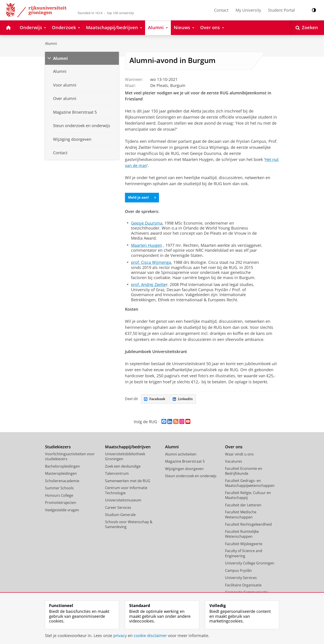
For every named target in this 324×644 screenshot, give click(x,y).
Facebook (155, 399)
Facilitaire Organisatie (243, 585)
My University (248, 10)
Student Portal (281, 10)
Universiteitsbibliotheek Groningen (125, 457)
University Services (241, 578)
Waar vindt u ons (239, 455)
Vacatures (234, 462)
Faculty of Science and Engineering (244, 554)
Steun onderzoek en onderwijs (191, 477)
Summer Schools (59, 489)
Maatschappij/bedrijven (128, 448)
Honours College (59, 496)
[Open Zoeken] (307, 28)
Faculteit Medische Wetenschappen (241, 515)
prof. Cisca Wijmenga (151, 262)
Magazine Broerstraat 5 (185, 462)
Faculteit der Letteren (243, 505)
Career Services (118, 508)
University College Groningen (250, 564)
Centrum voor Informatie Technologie (126, 491)
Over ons (234, 448)
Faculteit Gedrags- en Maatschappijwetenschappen (250, 484)
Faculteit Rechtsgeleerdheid (248, 525)
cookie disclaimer (150, 635)
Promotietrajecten (61, 503)
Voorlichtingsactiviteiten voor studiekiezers (70, 457)
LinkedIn (185, 399)
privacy (120, 635)
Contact (221, 10)
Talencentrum (117, 474)
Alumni (51, 43)
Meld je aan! (143, 198)
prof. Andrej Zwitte (148, 285)
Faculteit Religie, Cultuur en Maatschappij (248, 496)
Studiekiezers (58, 448)
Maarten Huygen (147, 245)
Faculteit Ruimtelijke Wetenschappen (242, 534)
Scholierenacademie (62, 481)
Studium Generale (120, 515)
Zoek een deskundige (123, 467)
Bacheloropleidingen (62, 467)
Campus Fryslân (238, 571)
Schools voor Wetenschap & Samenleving (129, 525)
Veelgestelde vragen (62, 510)
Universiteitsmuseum (123, 501)
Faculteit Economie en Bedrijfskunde (244, 472)
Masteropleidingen (61, 474)
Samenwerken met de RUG (128, 481)
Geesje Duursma (147, 223)
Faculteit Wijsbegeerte (244, 544)
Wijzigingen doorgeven (184, 469)
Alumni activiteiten (181, 455)
